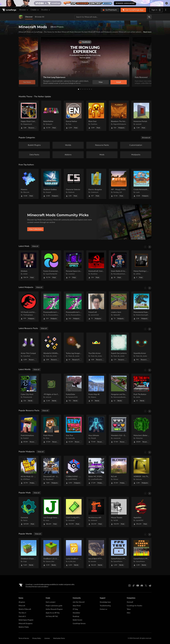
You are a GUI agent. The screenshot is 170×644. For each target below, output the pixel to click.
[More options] (166, 10)
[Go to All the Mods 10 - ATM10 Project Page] (29, 471)
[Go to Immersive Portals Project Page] (141, 116)
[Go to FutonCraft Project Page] (96, 307)
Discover (29, 17)
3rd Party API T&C (52, 616)
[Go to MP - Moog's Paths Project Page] (119, 184)
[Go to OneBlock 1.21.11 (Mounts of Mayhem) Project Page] (51, 553)
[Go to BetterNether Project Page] (51, 116)
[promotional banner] (85, 3)
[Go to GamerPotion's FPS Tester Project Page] (119, 553)
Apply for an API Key (53, 613)
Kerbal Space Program (26, 620)
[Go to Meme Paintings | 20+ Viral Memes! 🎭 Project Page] (141, 266)
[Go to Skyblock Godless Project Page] (51, 184)
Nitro (129, 613)
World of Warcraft (25, 609)
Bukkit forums (77, 620)
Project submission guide (54, 606)
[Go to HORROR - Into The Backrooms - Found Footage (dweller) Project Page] (141, 471)
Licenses (47, 638)
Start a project (51, 602)
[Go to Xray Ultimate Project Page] (96, 430)
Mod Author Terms (59, 638)
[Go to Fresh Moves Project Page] (51, 430)
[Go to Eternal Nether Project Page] (74, 116)
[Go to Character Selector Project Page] (74, 184)
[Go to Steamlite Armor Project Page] (141, 348)
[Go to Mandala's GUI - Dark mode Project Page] (119, 430)
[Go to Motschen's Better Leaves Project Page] (141, 430)
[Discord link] (142, 586)
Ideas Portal (77, 606)
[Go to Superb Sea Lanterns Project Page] (119, 348)
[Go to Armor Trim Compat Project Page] (29, 348)
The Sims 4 (22, 613)
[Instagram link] (129, 586)
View (101, 82)
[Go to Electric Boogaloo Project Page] (96, 184)
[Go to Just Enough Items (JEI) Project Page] (51, 512)
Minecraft (22, 606)
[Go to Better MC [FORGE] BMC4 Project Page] (96, 471)
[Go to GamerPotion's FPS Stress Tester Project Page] (141, 553)
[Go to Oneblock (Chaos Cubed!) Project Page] (29, 553)
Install (119, 82)
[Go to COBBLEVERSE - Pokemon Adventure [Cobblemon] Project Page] (74, 471)
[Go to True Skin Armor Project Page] (96, 348)
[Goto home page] (9, 10)
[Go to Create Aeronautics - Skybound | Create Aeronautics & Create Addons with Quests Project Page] (141, 184)
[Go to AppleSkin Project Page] (141, 512)
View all (35, 246)
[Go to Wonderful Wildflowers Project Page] (51, 348)
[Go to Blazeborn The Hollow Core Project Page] (119, 116)
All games (22, 602)
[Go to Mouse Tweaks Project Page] (119, 512)
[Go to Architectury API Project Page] (96, 512)
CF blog (75, 609)
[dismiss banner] (167, 3)
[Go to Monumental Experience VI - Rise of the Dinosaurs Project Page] (141, 307)
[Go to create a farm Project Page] (119, 307)
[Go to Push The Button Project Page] (141, 389)
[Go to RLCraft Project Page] (119, 471)
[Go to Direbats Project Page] (29, 266)
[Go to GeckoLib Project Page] (29, 512)
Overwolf (130, 602)
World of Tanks (24, 627)
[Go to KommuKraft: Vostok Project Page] (96, 266)
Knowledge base (105, 602)
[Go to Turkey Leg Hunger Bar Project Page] (74, 348)
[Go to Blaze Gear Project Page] (96, 116)
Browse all (146, 138)
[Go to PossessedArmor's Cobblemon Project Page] (74, 307)
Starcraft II (22, 616)
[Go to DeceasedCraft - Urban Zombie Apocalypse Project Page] (51, 471)
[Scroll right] (150, 247)
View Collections (35, 229)
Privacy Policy (37, 638)
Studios (46, 10)
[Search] (149, 17)
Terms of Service (24, 638)
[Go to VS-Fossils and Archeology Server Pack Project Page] (29, 307)
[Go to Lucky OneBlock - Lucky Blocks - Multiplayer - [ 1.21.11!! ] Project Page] (74, 553)
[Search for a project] (111, 17)
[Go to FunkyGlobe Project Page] (74, 389)
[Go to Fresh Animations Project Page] (29, 430)
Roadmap (76, 616)
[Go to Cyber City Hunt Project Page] (29, 389)
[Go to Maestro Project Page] (29, 184)
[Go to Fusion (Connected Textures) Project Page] (51, 266)
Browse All (40, 17)
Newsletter (76, 613)
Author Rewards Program (54, 609)
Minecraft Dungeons (26, 624)
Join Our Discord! (79, 602)
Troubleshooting (105, 606)
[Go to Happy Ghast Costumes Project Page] (29, 116)
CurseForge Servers (79, 624)
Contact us (103, 609)
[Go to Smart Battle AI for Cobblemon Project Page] (119, 266)
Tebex (129, 609)
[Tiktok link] (134, 586)
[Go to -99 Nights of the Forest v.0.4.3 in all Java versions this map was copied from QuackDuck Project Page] (51, 389)
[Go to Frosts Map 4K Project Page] (96, 389)
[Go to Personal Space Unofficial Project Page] (74, 266)
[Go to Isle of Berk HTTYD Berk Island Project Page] (96, 553)
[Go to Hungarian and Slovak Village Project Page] (119, 389)
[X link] (146, 586)
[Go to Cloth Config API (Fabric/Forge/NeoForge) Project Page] (74, 512)
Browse (24, 10)
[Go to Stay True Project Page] (74, 430)
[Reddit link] (150, 586)
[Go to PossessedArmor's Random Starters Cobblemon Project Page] (51, 307)
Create (35, 10)
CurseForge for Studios (134, 606)
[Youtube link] (138, 586)
